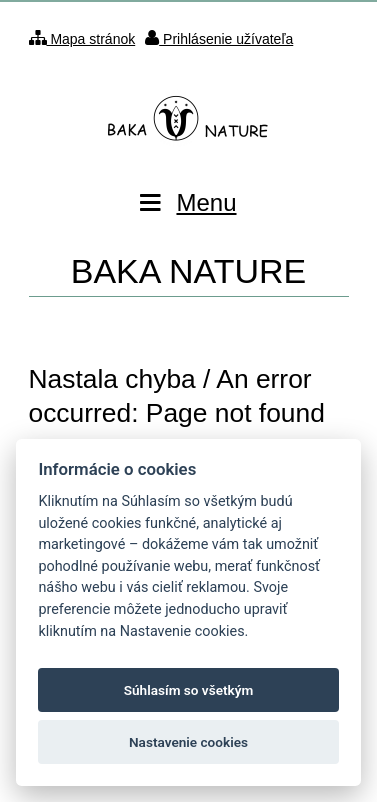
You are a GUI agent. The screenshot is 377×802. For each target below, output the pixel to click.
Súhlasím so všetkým (189, 690)
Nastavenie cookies (188, 742)
